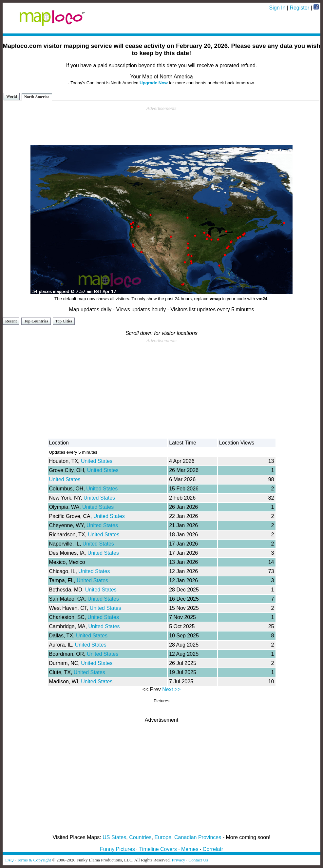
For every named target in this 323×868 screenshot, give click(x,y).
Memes (190, 849)
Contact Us (198, 860)
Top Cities (64, 321)
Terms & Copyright (34, 860)
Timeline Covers (158, 849)
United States (97, 461)
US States (114, 837)
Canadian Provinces (198, 837)
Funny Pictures (117, 849)
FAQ (9, 860)
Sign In (277, 8)
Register (299, 8)
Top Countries (36, 321)
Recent (11, 321)
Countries (140, 837)
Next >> (171, 689)
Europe (163, 837)
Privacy (179, 860)
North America (37, 97)
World (12, 96)
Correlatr (213, 849)
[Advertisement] (161, 126)
